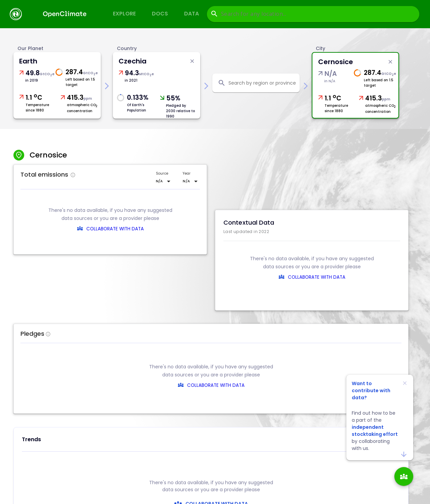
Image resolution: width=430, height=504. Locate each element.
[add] (404, 476)
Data (191, 14)
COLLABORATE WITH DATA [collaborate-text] (216, 385)
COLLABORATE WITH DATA (115, 229)
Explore (124, 14)
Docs (160, 14)
